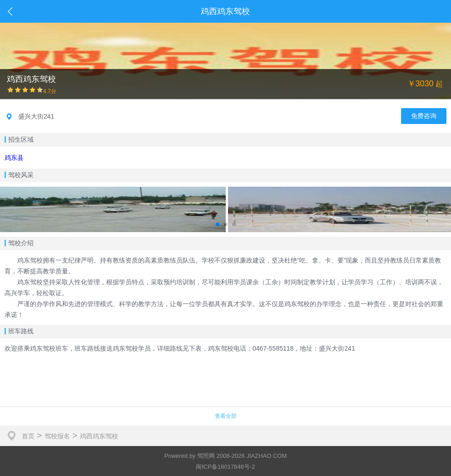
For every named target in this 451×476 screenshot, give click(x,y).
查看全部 (226, 416)
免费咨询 (424, 116)
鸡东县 (14, 158)
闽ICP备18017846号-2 (225, 467)
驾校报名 (57, 436)
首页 (28, 436)
